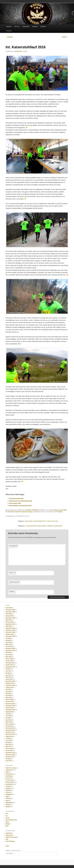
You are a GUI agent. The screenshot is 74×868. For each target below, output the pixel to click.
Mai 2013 (8, 759)
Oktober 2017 (10, 665)
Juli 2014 (8, 738)
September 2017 (10, 667)
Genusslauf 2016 (15, 503)
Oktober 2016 (10, 683)
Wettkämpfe (26, 27)
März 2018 (9, 657)
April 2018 (9, 655)
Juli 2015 (8, 714)
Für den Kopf (9, 780)
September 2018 (10, 651)
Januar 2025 (9, 616)
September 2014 (10, 734)
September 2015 (10, 710)
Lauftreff (8, 786)
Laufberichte (28, 510)
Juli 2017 (8, 669)
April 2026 (9, 608)
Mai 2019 (8, 640)
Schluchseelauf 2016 (16, 498)
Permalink (60, 512)
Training (8, 798)
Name (12, 573)
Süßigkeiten (9, 794)
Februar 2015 (9, 724)
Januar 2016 (9, 702)
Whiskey (8, 805)
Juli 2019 (8, 638)
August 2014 (9, 736)
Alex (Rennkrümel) (11, 820)
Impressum (9, 833)
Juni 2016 (8, 691)
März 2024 (9, 620)
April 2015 (9, 720)
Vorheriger (9, 37)
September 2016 (10, 685)
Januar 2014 (9, 750)
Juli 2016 (8, 689)
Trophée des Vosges (26, 512)
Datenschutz (9, 835)
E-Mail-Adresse (14, 582)
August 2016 (9, 687)
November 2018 (10, 648)
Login (7, 846)
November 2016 (10, 681)
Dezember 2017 (10, 663)
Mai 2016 (8, 693)
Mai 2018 (8, 653)
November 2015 (10, 706)
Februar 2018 (9, 659)
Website (12, 591)
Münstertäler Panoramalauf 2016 (20, 506)
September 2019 (10, 636)
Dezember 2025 (10, 610)
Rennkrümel (11, 512)
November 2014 (10, 730)
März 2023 (9, 626)
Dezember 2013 (10, 753)
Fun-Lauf (8, 778)
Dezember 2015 (10, 704)
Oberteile (8, 790)
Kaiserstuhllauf (63, 510)
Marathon (8, 788)
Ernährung (9, 776)
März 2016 (9, 697)
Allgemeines (9, 770)
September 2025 (10, 612)
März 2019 (9, 644)
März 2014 (9, 746)
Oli (6, 512)
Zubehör (8, 807)
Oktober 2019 (10, 634)
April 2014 (9, 744)
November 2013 (10, 755)
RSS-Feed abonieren (12, 837)
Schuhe (8, 792)
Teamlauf (18, 512)
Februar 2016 (9, 699)
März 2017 (9, 677)
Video (7, 801)
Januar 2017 (9, 679)
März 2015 (9, 722)
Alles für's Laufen (11, 768)
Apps (7, 772)
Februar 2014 (9, 748)
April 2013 (9, 761)
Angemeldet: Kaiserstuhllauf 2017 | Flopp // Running (41, 521)
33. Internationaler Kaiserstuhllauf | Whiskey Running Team (44, 526)
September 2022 (10, 628)
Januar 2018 (9, 661)
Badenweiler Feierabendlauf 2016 (21, 501)
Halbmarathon (10, 782)
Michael (8, 824)
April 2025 (9, 614)
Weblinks (43, 27)
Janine (8, 818)
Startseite (9, 27)
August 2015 (9, 712)
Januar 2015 (9, 726)
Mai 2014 (8, 742)
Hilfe (7, 839)
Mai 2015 (8, 718)
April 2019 (9, 642)
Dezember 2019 (10, 632)
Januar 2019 (9, 646)
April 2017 (9, 675)
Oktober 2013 (10, 757)
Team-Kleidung (10, 841)
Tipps (7, 796)
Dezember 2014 (10, 728)
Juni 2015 (8, 716)
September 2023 (10, 624)
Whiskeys (35, 27)
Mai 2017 (8, 673)
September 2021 (10, 630)
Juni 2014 (8, 740)
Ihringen (55, 510)
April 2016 (9, 695)
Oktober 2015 (10, 708)
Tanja (7, 822)
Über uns (17, 27)
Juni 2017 (8, 671)
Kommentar (13, 546)
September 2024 (10, 618)
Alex (26, 51)
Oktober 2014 (10, 732)
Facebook (9, 31)
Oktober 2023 (10, 622)
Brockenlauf (9, 774)
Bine (7, 826)
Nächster (65, 37)
